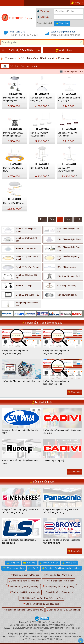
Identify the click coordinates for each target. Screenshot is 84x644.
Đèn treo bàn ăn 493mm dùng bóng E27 (14, 99)
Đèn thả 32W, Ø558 (39, 168)
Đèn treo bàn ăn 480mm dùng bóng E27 (41, 99)
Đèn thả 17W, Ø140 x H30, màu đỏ (67, 134)
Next (68, 219)
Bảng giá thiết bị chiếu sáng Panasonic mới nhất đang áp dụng (61, 511)
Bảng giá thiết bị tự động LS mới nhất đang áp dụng (19, 541)
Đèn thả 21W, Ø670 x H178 (13, 169)
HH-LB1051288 (15, 129)
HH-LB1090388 (42, 129)
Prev (52, 219)
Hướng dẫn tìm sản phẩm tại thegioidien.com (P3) (15, 352)
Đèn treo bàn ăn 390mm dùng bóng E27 (69, 99)
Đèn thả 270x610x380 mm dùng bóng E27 (13, 134)
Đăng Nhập (64, 23)
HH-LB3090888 (15, 94)
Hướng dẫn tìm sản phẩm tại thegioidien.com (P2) (56, 352)
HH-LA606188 (15, 199)
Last (78, 219)
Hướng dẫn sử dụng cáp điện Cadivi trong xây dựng (62, 431)
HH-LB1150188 (69, 164)
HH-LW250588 (15, 164)
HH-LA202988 (42, 164)
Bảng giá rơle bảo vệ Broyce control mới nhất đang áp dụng (61, 541)
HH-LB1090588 (69, 129)
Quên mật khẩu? (44, 23)
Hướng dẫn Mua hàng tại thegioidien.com (21, 381)
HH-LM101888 (42, 94)
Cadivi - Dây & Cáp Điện (54, 460)
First (42, 219)
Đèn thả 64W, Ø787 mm (14, 203)
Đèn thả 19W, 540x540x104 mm (66, 169)
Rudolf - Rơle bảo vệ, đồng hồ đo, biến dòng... (20, 462)
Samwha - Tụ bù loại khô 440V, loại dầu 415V (20, 431)
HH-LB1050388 (69, 94)
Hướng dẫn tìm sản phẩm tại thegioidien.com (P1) (56, 383)
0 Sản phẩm (66, 50)
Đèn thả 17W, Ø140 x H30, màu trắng (40, 134)
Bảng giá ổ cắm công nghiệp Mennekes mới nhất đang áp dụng (20, 511)
